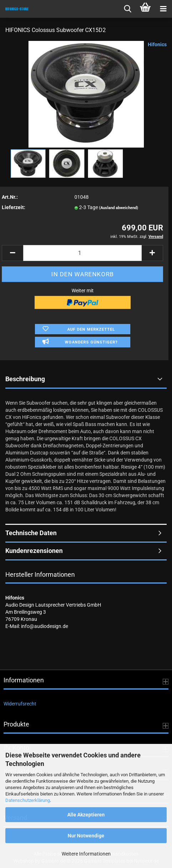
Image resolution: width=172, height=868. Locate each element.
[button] (12, 253)
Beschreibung (25, 379)
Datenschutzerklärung (28, 800)
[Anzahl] (82, 253)
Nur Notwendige (86, 836)
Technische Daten (31, 533)
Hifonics (157, 44)
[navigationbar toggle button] (163, 9)
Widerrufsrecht (20, 704)
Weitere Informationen (86, 854)
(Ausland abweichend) (119, 208)
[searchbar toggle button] (127, 9)
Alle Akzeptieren (86, 815)
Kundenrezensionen (34, 551)
